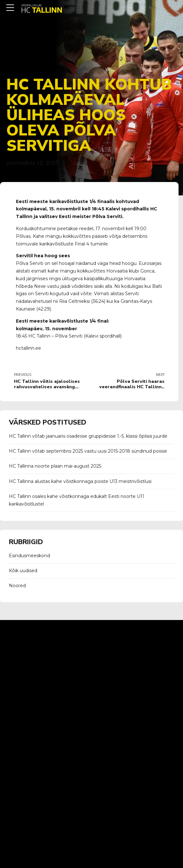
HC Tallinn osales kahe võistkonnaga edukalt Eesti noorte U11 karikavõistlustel (77, 500)
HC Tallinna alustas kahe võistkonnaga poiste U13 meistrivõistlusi (80, 481)
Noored (17, 586)
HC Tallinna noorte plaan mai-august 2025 (55, 466)
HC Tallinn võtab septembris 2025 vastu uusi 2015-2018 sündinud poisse (88, 451)
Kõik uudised (23, 571)
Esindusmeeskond (29, 556)
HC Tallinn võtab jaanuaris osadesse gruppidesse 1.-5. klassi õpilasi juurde (88, 436)
